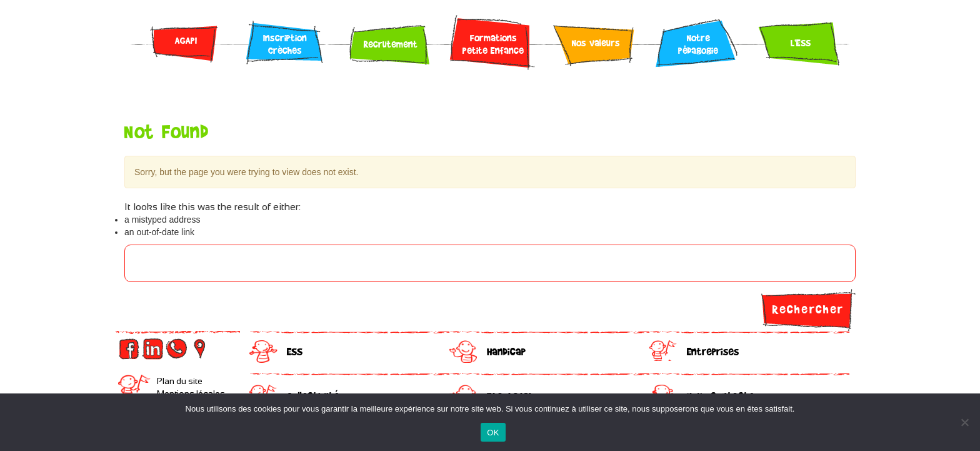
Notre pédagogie (698, 44)
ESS (295, 351)
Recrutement (391, 44)
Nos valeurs (596, 43)
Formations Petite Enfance (493, 44)
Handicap (506, 351)
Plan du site (180, 381)
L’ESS (801, 43)
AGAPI (186, 40)
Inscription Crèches (285, 44)
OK (493, 433)
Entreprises (713, 351)
